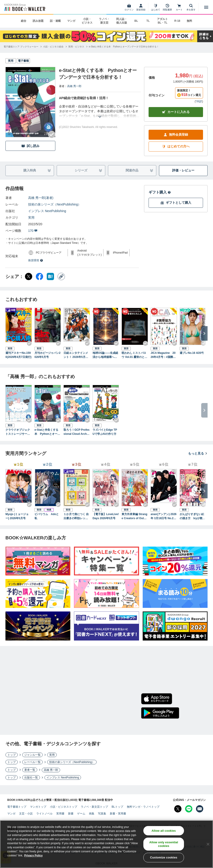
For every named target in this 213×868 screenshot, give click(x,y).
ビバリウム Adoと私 (47, 516)
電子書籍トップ (17, 807)
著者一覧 (30, 770)
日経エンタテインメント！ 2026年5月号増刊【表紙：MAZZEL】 (76, 355)
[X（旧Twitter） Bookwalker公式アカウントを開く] (178, 809)
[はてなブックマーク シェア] (50, 276)
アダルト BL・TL (162, 21)
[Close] (208, 846)
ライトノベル (44, 814)
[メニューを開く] (206, 7)
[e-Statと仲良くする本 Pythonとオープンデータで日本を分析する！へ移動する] (124, 47)
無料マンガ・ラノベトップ (143, 807)
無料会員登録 (176, 135)
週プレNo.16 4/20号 (192, 353)
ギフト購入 (160, 192)
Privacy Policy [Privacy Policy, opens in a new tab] (33, 857)
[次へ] (204, 333)
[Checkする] (52, 134)
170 (33, 231)
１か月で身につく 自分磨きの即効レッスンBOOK (76, 516)
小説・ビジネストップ (64, 807)
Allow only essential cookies (164, 845)
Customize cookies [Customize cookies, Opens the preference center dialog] (164, 859)
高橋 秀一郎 (74, 86)
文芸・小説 (26, 814)
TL (148, 21)
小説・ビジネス (87, 21)
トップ (12, 755)
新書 (71, 814)
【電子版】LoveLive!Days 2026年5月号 (106, 516)
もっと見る (198, 453)
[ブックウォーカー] (24, 7)
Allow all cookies (164, 832)
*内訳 (199, 101)
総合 (24, 21)
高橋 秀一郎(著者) (41, 198)
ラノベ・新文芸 (104, 21)
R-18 (177, 21)
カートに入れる (176, 112)
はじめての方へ (176, 146)
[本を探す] (191, 7)
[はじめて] (156, 7)
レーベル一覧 (32, 762)
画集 (92, 814)
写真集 (102, 814)
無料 (189, 21)
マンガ (71, 21)
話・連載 (55, 21)
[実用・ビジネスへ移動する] (76, 47)
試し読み (30, 146)
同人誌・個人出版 (122, 21)
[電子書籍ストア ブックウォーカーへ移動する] (21, 47)
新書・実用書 (118, 814)
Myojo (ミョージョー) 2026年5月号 (17, 516)
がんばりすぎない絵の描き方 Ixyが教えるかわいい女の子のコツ (192, 516)
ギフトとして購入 (176, 203)
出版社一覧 (31, 778)
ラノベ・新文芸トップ (94, 807)
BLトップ (117, 807)
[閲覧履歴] (167, 7)
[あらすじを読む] (100, 111)
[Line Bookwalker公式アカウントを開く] (189, 809)
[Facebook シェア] (39, 276)
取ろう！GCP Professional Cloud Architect (76, 432)
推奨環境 (36, 260)
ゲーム (81, 814)
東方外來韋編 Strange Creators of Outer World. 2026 (134, 516)
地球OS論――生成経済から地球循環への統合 (105, 355)
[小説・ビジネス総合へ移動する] (53, 47)
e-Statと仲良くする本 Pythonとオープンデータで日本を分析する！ (47, 432)
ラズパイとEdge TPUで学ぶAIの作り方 (105, 432)
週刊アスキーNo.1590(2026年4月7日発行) (18, 355)
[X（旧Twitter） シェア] (29, 276)
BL (136, 21)
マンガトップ (38, 807)
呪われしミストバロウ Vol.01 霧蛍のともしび (134, 355)
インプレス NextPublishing (47, 211)
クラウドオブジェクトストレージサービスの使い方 (18, 432)
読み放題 (38, 21)
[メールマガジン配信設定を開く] (200, 809)
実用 (31, 218)
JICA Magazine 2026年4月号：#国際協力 (163, 355)
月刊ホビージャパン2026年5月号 (48, 355)
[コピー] (61, 276)
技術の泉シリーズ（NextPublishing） (55, 204)
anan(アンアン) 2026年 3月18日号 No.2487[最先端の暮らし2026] (164, 516)
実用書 (60, 814)
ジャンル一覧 (32, 755)
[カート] (179, 7)
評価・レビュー (183, 170)
